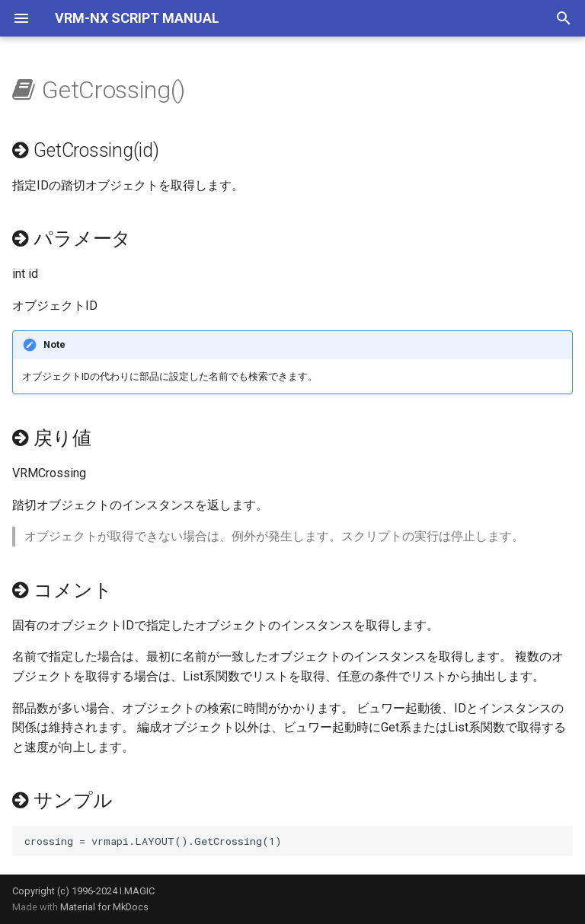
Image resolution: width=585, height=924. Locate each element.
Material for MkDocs (104, 907)
